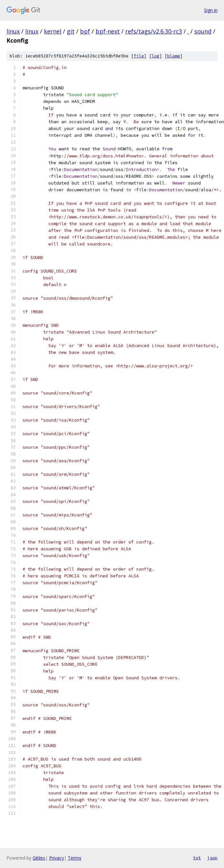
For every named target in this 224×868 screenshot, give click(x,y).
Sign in (211, 10)
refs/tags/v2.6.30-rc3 (154, 31)
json (212, 858)
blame (174, 56)
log (156, 56)
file (139, 56)
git (71, 31)
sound (203, 31)
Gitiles (39, 858)
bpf (85, 31)
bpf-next (108, 31)
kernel (53, 31)
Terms (75, 858)
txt (197, 858)
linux (13, 31)
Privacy (56, 858)
